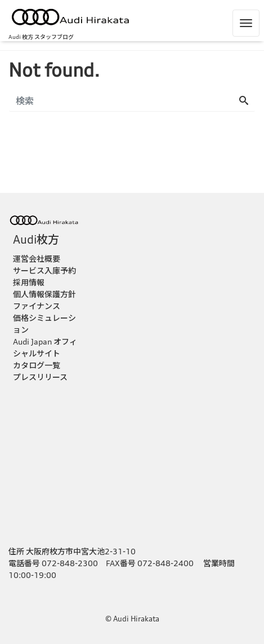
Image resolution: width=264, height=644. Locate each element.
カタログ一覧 (37, 365)
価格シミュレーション (44, 324)
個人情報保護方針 (44, 294)
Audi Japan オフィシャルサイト (45, 347)
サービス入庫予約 (44, 270)
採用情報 (29, 282)
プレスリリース (40, 377)
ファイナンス (37, 306)
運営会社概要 (37, 259)
